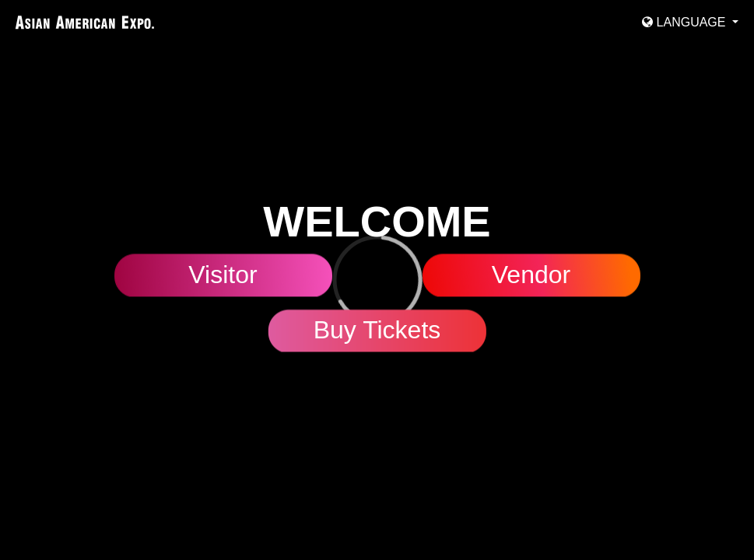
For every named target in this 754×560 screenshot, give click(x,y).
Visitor (223, 275)
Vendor (531, 275)
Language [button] (686, 22)
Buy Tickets (377, 331)
